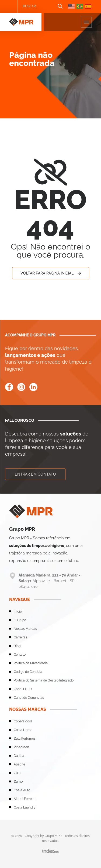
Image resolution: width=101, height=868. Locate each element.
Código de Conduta (28, 672)
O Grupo (20, 620)
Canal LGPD (23, 689)
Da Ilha (19, 756)
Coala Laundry (25, 807)
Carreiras (20, 637)
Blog (17, 646)
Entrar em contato (35, 474)
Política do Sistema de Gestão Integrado (44, 680)
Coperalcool (23, 721)
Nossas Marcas (25, 629)
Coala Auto (22, 790)
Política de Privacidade (31, 663)
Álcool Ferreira (25, 799)
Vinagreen (21, 747)
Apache (20, 764)
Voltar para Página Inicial (51, 273)
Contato (20, 655)
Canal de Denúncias (29, 698)
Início (18, 612)
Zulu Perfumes (25, 739)
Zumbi (19, 782)
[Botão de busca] (60, 6)
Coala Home (23, 730)
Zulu (17, 773)
